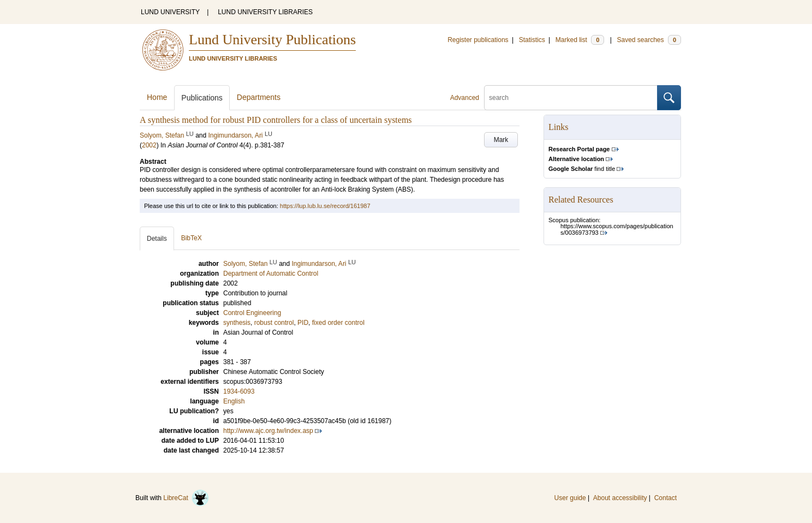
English (234, 401)
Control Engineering (252, 313)
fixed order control (338, 323)
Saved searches (649, 40)
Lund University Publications (272, 40)
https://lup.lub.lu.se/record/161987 (325, 206)
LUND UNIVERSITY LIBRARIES (265, 12)
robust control (274, 323)
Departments (259, 97)
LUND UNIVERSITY (170, 12)
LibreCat (186, 498)
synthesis (237, 323)
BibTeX (192, 238)
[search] (571, 98)
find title (582, 169)
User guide (570, 498)
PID (303, 323)
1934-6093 (239, 391)
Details (157, 239)
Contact (665, 498)
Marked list (580, 40)
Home (157, 97)
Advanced (465, 98)
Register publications (478, 40)
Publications (202, 98)
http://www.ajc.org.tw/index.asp (268, 431)
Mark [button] (501, 140)
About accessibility (620, 498)
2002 (149, 145)
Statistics (532, 40)
